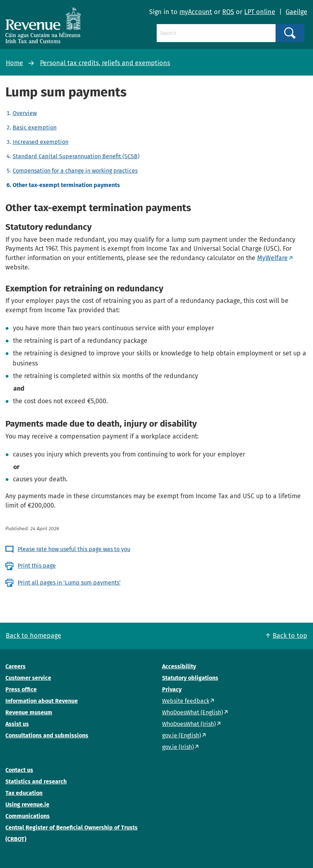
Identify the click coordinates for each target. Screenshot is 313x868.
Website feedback (186, 701)
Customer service (28, 678)
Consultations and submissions (47, 735)
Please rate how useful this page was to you (74, 549)
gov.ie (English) (182, 735)
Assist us (17, 724)
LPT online (260, 12)
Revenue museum (29, 712)
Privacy (172, 689)
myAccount (196, 12)
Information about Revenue (42, 701)
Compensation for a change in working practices (75, 171)
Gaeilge (296, 12)
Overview (25, 113)
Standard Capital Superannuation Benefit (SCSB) (76, 156)
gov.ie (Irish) (178, 747)
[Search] (216, 33)
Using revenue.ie (27, 805)
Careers (15, 666)
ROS (228, 12)
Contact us (19, 770)
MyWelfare (272, 258)
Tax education (24, 793)
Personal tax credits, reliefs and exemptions (105, 63)
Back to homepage (33, 636)
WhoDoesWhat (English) (193, 712)
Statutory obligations (190, 678)
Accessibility (179, 666)
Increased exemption (41, 142)
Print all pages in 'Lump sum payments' (69, 583)
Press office (21, 689)
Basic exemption (35, 128)
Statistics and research (36, 781)
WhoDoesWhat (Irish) (189, 724)
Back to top (290, 636)
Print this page (37, 566)
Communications (28, 816)
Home (14, 63)
